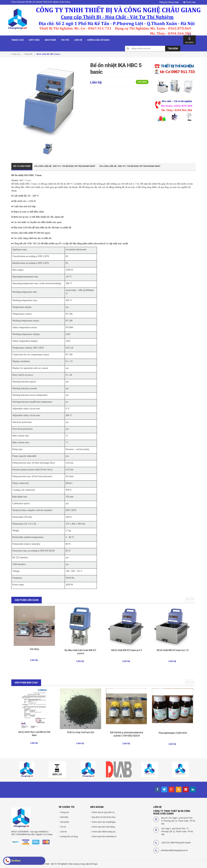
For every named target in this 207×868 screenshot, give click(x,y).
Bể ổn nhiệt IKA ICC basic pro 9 (127, 650)
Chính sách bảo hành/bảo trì (104, 837)
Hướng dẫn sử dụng (69, 837)
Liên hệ (64, 832)
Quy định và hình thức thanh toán (106, 817)
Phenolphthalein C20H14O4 (173, 733)
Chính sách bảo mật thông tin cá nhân (108, 827)
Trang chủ (65, 812)
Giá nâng (34, 649)
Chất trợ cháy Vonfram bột (81, 732)
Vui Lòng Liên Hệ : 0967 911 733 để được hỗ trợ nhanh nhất (65, 166)
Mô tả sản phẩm (22, 166)
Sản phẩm (65, 822)
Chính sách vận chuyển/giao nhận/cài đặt (110, 822)
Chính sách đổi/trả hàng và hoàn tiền (108, 832)
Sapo (95, 864)
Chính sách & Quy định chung (105, 812)
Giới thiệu (64, 817)
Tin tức (63, 827)
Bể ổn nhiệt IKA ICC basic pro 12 (173, 650)
